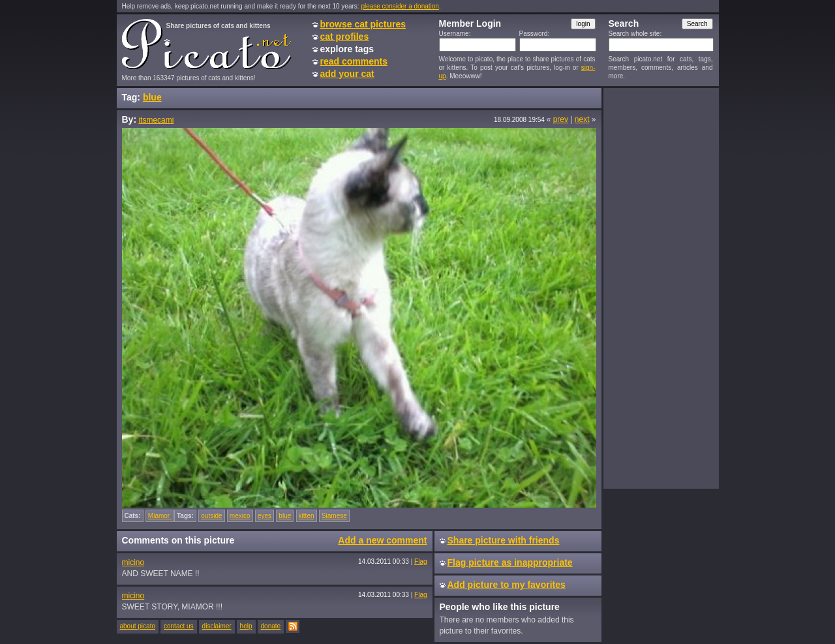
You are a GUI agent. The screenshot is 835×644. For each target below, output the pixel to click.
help (246, 626)
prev (561, 119)
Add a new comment (382, 540)
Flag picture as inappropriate (510, 562)
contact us (179, 626)
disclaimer (217, 626)
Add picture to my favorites (507, 585)
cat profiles (345, 37)
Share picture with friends (504, 540)
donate (271, 626)
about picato (138, 626)
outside (211, 516)
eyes (265, 516)
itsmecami (156, 120)
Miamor (160, 516)
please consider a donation (400, 6)
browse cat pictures (363, 24)
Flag (420, 561)
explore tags (347, 49)
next (582, 119)
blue (152, 97)
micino (133, 562)
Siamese (334, 516)
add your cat (347, 74)
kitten (307, 516)
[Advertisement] (661, 288)
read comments (354, 61)
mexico (240, 516)
